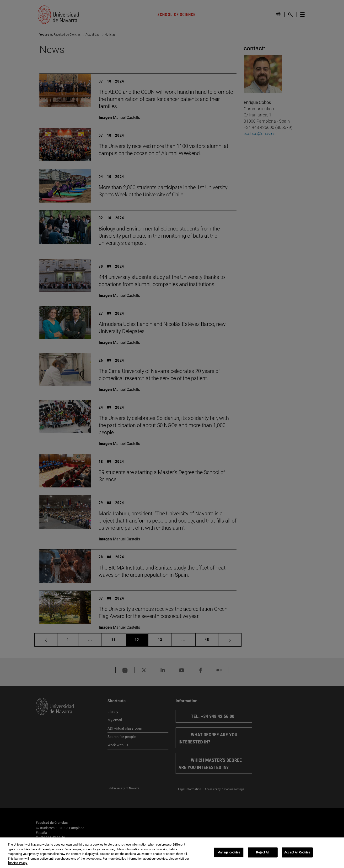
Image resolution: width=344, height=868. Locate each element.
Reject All (263, 852)
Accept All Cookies (297, 852)
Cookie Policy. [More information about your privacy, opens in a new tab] (18, 863)
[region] (172, 853)
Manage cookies (229, 852)
